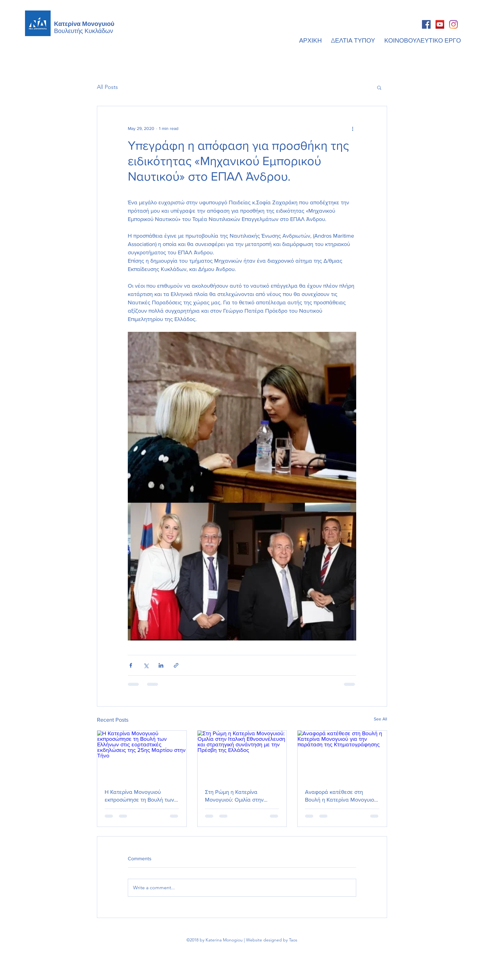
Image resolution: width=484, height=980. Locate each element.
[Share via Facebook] (131, 665)
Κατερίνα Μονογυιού (84, 23)
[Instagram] (453, 24)
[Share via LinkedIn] (161, 665)
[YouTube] (440, 24)
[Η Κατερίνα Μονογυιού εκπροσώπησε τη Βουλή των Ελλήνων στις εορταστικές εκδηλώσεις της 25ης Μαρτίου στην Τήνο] (142, 756)
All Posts (107, 87)
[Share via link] (176, 665)
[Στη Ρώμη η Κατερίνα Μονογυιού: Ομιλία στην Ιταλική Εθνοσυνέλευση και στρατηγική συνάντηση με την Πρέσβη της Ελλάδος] (242, 756)
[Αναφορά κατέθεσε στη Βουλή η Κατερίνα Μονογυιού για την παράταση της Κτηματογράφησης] (342, 756)
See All (380, 719)
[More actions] (353, 128)
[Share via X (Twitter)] (146, 665)
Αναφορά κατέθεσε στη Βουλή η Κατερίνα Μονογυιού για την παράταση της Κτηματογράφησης (341, 796)
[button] (379, 87)
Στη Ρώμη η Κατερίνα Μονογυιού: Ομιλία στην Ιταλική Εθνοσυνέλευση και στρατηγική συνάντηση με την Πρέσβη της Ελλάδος (242, 796)
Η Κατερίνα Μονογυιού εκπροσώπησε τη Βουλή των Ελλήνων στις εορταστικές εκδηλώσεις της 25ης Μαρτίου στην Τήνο (139, 796)
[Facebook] (426, 24)
